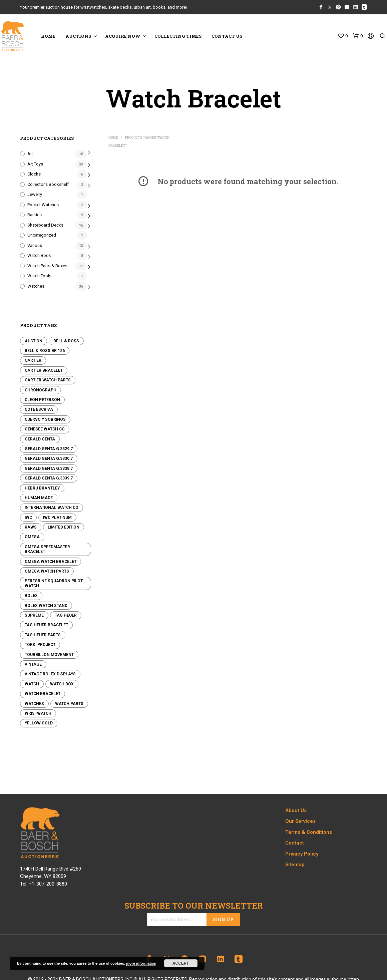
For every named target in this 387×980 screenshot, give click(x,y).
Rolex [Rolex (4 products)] (31, 596)
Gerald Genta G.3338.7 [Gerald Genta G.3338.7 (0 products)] (49, 468)
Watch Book (39, 255)
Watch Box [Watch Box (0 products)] (62, 684)
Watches (36, 286)
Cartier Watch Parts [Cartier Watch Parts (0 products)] (48, 380)
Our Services (300, 821)
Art (30, 154)
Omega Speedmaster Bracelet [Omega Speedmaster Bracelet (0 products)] (47, 549)
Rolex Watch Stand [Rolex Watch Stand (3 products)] (46, 606)
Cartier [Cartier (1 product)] (33, 360)
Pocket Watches (43, 205)
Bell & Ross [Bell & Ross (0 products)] (66, 341)
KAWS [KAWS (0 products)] (31, 527)
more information (141, 963)
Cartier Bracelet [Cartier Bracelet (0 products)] (44, 370)
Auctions (78, 36)
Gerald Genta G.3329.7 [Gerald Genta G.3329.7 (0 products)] (49, 449)
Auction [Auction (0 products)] (34, 341)
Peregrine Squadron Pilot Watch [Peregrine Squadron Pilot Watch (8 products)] (54, 583)
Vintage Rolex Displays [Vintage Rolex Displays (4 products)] (50, 674)
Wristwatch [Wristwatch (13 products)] (38, 713)
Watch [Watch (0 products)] (32, 684)
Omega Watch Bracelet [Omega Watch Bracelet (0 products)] (51, 562)
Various (35, 245)
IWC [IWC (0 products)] (28, 518)
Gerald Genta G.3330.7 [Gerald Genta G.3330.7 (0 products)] (49, 458)
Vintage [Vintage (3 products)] (33, 664)
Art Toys (35, 164)
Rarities (35, 215)
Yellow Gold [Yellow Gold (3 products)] (39, 723)
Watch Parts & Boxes (47, 266)
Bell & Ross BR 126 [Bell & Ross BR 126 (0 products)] (45, 351)
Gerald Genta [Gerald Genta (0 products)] (40, 439)
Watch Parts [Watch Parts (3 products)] (69, 704)
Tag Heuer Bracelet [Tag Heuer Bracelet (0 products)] (46, 625)
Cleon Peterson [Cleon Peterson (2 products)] (42, 400)
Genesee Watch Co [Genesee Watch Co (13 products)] (45, 429)
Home (113, 138)
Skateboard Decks (45, 225)
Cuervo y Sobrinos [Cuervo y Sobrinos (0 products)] (45, 419)
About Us (296, 810)
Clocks (34, 174)
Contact (295, 843)
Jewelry (35, 194)
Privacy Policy (302, 854)
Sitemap (295, 865)
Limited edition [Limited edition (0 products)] (64, 527)
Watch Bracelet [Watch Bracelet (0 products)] (43, 694)
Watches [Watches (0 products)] (34, 704)
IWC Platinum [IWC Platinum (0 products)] (57, 518)
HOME (48, 36)
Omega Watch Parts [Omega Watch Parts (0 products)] (47, 571)
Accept (181, 963)
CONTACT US (227, 36)
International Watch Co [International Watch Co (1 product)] (52, 508)
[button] (343, 36)
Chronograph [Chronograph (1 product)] (41, 390)
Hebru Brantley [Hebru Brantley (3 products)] (42, 488)
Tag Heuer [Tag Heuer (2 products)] (66, 615)
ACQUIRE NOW (123, 36)
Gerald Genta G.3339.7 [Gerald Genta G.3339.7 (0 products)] (49, 478)
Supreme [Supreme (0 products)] (34, 615)
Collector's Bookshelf (48, 184)
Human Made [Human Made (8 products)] (39, 498)
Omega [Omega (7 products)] (32, 537)
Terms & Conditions (309, 832)
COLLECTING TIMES (178, 36)
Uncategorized (42, 235)
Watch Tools (39, 276)
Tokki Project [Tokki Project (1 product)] (40, 645)
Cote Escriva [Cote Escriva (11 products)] (39, 409)
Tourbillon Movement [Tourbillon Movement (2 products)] (49, 655)
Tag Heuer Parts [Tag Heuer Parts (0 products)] (43, 635)
